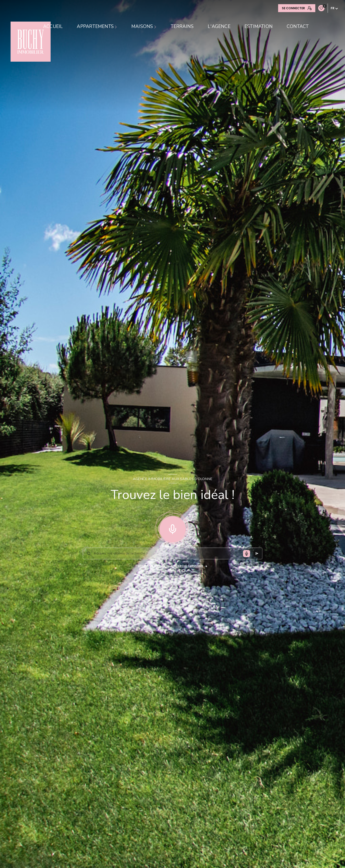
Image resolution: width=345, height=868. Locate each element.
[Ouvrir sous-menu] (116, 27)
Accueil (53, 27)
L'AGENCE (219, 27)
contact (298, 27)
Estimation (259, 27)
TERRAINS (182, 27)
